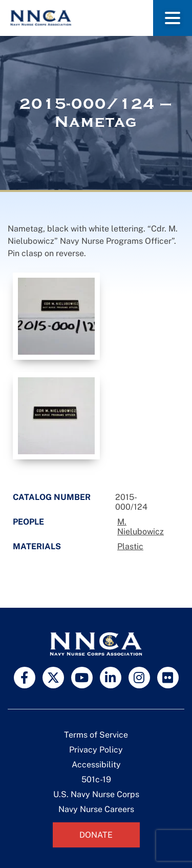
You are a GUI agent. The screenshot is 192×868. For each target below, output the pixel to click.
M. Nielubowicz (141, 527)
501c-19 (96, 779)
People (28, 522)
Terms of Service (96, 735)
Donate (96, 835)
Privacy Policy (96, 750)
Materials (37, 546)
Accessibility (96, 765)
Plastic (130, 546)
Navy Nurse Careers (96, 809)
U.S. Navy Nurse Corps (96, 794)
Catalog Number (52, 497)
